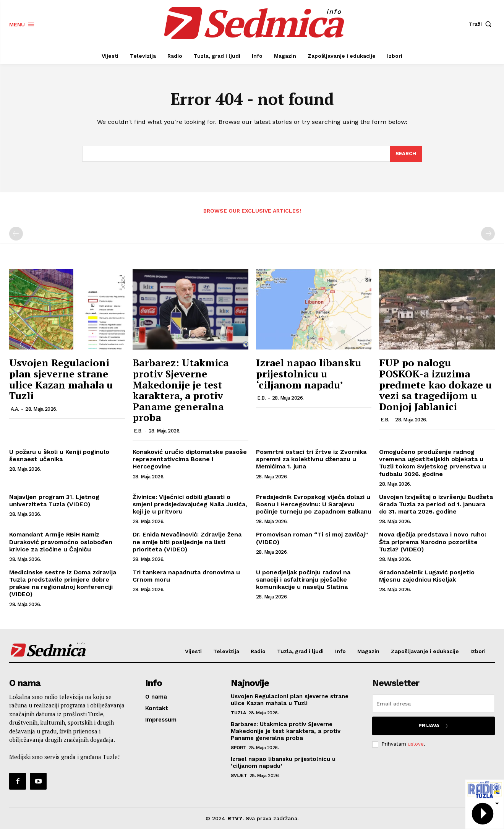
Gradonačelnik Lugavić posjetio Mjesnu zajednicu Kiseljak (427, 576)
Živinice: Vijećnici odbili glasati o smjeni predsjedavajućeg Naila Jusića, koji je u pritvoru (190, 504)
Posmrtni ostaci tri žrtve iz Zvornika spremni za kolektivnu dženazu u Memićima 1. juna (311, 459)
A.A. (15, 409)
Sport (238, 748)
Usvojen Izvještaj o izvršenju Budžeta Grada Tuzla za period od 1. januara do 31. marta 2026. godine (436, 504)
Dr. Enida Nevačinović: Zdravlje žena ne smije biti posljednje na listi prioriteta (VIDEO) (187, 542)
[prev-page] (16, 234)
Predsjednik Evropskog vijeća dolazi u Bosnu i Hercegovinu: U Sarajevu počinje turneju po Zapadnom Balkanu (314, 504)
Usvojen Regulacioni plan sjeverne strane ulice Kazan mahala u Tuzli (61, 379)
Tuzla (238, 713)
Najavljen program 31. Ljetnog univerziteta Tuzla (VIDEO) (54, 501)
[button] (482, 24)
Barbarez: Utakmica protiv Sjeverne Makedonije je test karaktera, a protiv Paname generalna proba (181, 390)
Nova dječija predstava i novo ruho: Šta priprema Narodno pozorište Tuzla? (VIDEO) (433, 542)
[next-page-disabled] (488, 234)
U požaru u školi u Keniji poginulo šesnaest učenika (59, 455)
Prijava (434, 726)
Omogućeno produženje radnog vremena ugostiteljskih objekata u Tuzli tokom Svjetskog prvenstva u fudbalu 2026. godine (433, 463)
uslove (416, 744)
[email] (434, 704)
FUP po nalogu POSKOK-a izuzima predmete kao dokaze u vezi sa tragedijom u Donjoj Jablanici (435, 384)
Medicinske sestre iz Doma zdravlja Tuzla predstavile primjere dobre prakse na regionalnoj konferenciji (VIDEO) (63, 583)
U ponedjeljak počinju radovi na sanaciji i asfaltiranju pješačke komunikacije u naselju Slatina (303, 579)
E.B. (138, 431)
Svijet (239, 775)
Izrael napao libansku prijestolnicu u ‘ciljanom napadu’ (309, 373)
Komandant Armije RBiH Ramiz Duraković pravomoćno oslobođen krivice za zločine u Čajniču (61, 542)
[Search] (406, 154)
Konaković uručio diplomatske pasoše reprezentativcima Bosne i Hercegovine (190, 459)
